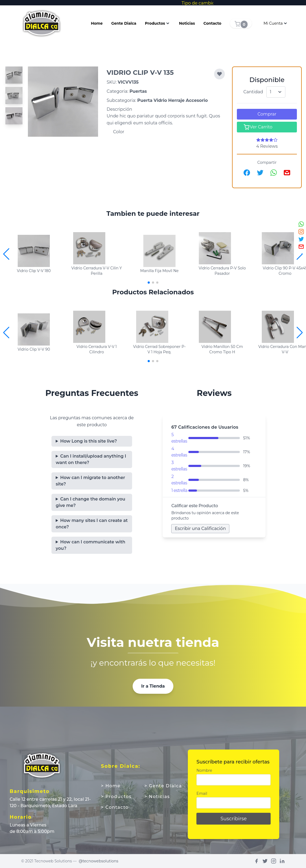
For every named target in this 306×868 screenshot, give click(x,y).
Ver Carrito (258, 127)
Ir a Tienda (153, 686)
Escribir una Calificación (200, 528)
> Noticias (157, 797)
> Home (111, 786)
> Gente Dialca (163, 786)
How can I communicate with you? (91, 545)
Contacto (212, 23)
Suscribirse (234, 819)
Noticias (187, 23)
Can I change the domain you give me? (91, 502)
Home (97, 23)
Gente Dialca (124, 23)
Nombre (204, 770)
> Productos (116, 797)
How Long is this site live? (89, 441)
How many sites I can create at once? (92, 524)
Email (202, 793)
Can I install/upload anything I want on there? (91, 459)
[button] (300, 254)
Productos (158, 23)
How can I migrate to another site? (90, 481)
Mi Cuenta (276, 23)
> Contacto (115, 807)
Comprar (267, 114)
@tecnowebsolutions (99, 861)
